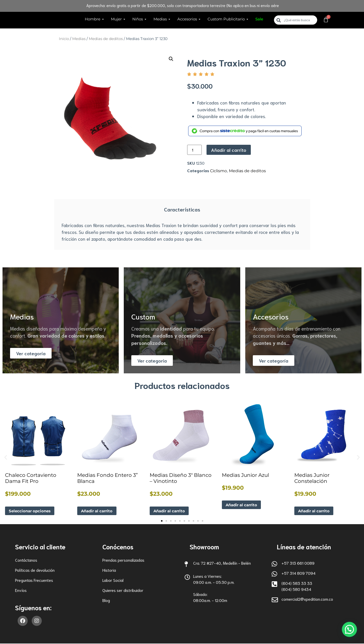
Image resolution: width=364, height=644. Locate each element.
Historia (109, 570)
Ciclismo (218, 171)
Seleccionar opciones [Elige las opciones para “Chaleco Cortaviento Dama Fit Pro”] (31, 511)
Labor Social (113, 580)
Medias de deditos (106, 39)
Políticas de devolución (35, 570)
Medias (79, 39)
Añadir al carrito (229, 150)
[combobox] (296, 20)
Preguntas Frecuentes (34, 580)
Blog (106, 601)
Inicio (64, 39)
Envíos (21, 591)
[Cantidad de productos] (194, 150)
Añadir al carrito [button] (98, 511)
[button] (171, 59)
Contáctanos (26, 560)
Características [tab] (182, 209)
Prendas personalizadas (123, 560)
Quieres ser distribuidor (123, 591)
